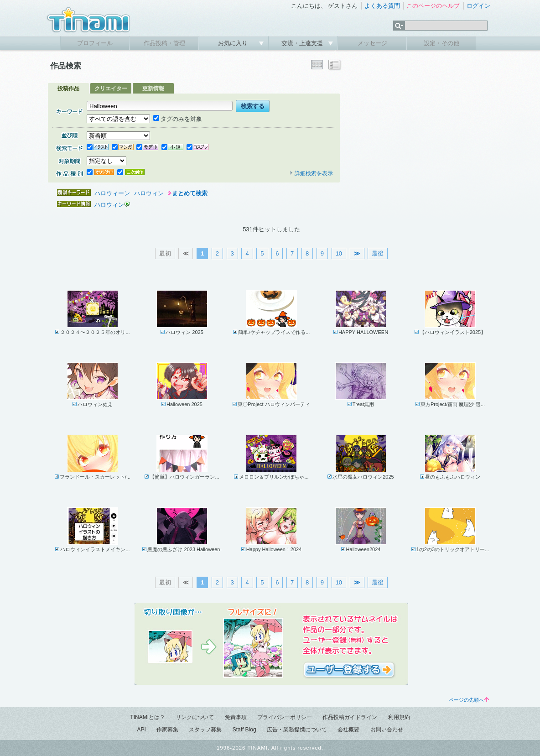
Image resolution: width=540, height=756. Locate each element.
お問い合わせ (387, 730)
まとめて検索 (190, 193)
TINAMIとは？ (148, 717)
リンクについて (195, 717)
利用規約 (399, 717)
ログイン (478, 6)
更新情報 (153, 89)
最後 (378, 253)
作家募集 (167, 730)
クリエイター (111, 89)
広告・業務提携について (297, 730)
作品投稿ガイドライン (350, 717)
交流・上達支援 (303, 43)
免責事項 (236, 717)
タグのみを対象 (178, 119)
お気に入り (234, 43)
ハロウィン (149, 193)
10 (339, 253)
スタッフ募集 (205, 730)
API (141, 730)
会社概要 (348, 730)
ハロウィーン (112, 193)
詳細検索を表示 (311, 173)
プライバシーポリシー (285, 717)
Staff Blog (244, 730)
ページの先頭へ (469, 700)
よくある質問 (382, 6)
